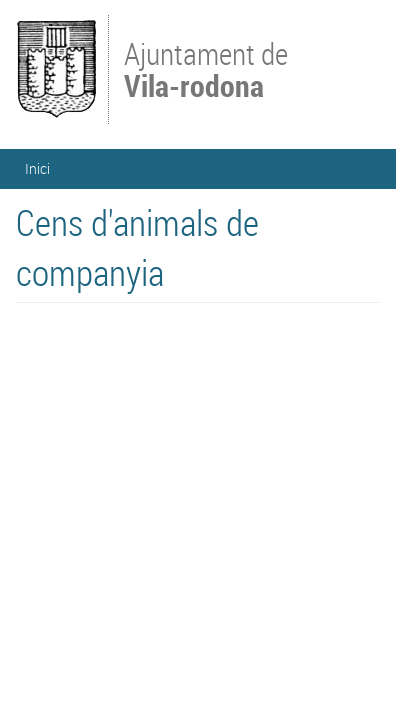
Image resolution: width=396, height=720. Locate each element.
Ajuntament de (206, 68)
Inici (37, 168)
